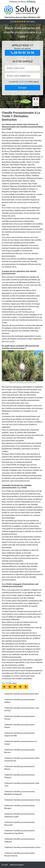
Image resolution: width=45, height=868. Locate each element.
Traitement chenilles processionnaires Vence (22, 800)
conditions (23, 82)
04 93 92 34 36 (22, 53)
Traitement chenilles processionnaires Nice (22, 694)
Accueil (5, 865)
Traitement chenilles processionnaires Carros (22, 847)
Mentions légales (17, 865)
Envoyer (23, 88)
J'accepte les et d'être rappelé (24, 82)
